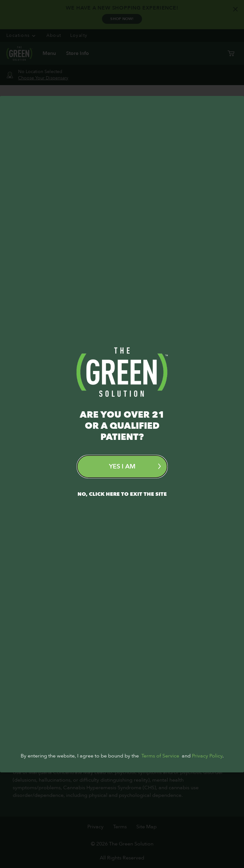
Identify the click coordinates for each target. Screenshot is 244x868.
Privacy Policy (207, 851)
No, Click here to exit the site (122, 494)
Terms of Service (160, 851)
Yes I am (135, 466)
